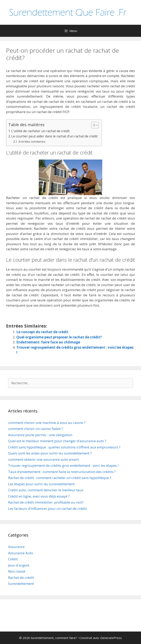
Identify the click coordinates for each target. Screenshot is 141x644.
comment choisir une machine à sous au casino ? (47, 423)
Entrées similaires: (32, 141)
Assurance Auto (21, 553)
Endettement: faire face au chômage (48, 342)
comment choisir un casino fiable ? (36, 429)
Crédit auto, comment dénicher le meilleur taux (46, 490)
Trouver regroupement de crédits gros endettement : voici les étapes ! (63, 465)
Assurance (16, 547)
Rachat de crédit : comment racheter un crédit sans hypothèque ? (60, 478)
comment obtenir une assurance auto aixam (43, 459)
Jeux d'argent (19, 565)
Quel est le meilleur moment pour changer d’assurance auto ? (57, 441)
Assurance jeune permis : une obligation (40, 435)
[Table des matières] (95, 125)
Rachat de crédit (21, 578)
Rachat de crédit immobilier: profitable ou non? (46, 502)
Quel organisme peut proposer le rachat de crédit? (59, 337)
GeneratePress (111, 638)
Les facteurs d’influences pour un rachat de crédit (47, 509)
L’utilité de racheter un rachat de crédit (40, 131)
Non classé (17, 571)
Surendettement (21, 584)
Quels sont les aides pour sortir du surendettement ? (50, 453)
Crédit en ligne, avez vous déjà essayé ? (39, 496)
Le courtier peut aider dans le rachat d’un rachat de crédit (54, 136)
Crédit (13, 559)
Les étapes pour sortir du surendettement (41, 484)
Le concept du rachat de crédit (42, 332)
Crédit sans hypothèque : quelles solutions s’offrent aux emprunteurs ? (64, 447)
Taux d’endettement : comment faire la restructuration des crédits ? (62, 472)
